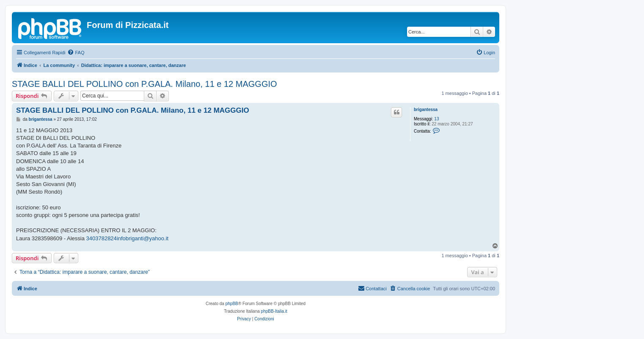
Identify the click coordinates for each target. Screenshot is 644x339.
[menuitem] (76, 53)
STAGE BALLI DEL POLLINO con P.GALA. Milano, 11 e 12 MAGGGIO (144, 84)
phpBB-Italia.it (274, 311)
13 (436, 119)
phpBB (232, 304)
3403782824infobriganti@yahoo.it (128, 238)
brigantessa (426, 110)
